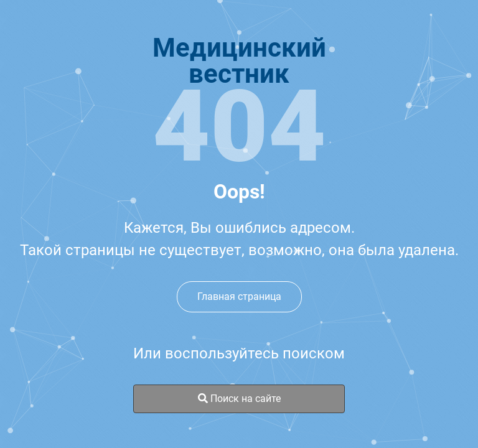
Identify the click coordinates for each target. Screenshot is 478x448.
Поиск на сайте (239, 399)
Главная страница (239, 296)
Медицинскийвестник (239, 61)
